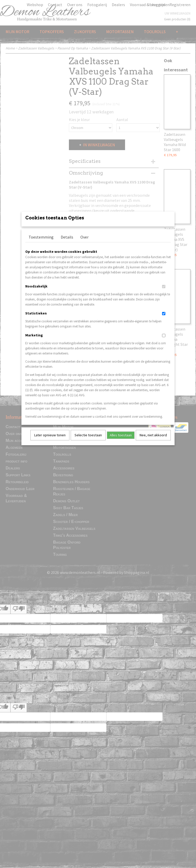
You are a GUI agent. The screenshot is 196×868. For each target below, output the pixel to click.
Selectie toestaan (88, 442)
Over (84, 244)
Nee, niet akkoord (153, 442)
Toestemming (41, 244)
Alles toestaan (121, 442)
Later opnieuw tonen (50, 442)
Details (67, 244)
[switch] (164, 293)
